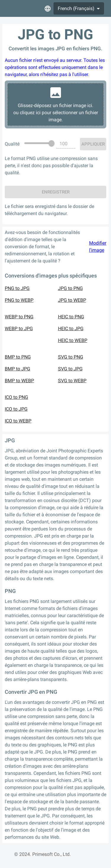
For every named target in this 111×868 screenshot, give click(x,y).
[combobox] (79, 8)
